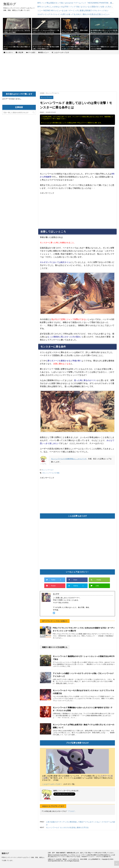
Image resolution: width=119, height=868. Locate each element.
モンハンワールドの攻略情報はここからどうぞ (69, 459)
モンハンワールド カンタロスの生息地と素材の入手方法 (67, 827)
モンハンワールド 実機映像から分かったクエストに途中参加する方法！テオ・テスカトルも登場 (83, 709)
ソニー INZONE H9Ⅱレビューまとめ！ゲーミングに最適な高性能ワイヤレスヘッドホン (73, 11)
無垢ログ (10, 4)
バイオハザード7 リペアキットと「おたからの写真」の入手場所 (17, 31)
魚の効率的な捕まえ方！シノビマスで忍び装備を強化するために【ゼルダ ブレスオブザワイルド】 (104, 32)
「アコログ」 (71, 811)
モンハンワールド (48, 470)
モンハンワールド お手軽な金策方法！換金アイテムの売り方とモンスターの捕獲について (83, 726)
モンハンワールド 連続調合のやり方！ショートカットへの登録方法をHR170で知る (84, 658)
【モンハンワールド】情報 (51, 473)
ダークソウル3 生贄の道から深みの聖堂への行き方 (17, 48)
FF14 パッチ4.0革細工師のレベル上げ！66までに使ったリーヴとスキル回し (75, 48)
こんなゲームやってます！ (52, 784)
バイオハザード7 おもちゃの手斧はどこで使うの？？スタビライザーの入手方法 (46, 31)
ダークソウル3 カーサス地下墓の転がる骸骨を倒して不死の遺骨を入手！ (46, 48)
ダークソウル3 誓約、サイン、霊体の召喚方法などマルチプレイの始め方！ (75, 31)
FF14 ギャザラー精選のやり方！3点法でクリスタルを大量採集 (104, 48)
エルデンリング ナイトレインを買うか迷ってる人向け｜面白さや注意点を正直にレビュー (74, 14)
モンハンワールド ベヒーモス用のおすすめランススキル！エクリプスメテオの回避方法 (83, 692)
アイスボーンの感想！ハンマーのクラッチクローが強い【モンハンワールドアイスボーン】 (83, 675)
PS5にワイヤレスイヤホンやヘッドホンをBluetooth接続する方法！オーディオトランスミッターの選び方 (84, 629)
